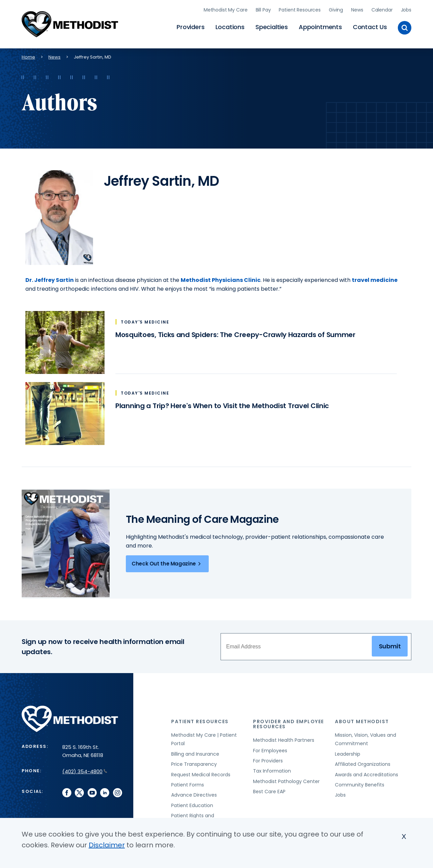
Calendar (382, 8)
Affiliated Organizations (363, 761)
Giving (336, 8)
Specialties (272, 26)
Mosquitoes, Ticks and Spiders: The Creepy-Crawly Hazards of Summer (235, 332)
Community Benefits (360, 782)
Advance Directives (194, 792)
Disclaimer (107, 845)
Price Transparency (194, 761)
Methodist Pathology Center (286, 779)
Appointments (320, 26)
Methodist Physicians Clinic (221, 277)
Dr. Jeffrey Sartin (50, 277)
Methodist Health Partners (284, 737)
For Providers (268, 758)
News (357, 8)
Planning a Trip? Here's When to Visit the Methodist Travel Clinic (222, 403)
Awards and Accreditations (367, 772)
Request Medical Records (201, 772)
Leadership (348, 751)
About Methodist (362, 719)
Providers (190, 26)
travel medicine (375, 277)
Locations (230, 26)
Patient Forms (188, 782)
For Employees (270, 748)
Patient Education (192, 803)
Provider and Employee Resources (289, 721)
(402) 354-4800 (85, 769)
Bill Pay (263, 8)
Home (28, 54)
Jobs (406, 8)
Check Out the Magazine (167, 561)
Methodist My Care (226, 8)
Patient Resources (300, 8)
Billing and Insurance (195, 751)
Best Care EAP (269, 789)
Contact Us (370, 26)
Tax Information (272, 768)
